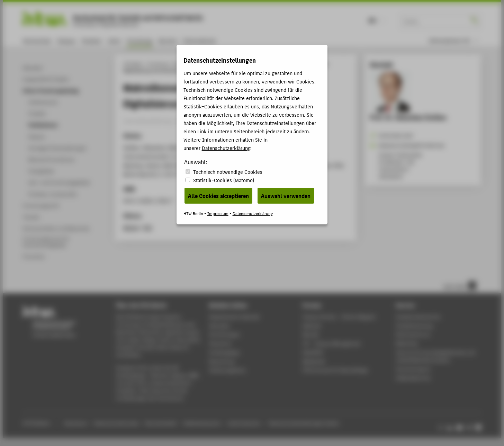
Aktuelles (219, 326)
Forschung (139, 41)
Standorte (220, 343)
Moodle (311, 334)
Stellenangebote (227, 370)
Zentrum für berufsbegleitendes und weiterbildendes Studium (435, 356)
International (199, 41)
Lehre (114, 41)
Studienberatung (414, 326)
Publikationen (240, 64)
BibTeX (131, 227)
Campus (66, 41)
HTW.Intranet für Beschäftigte (335, 370)
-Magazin (339, 317)
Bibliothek (407, 343)
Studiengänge (224, 352)
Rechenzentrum (413, 334)
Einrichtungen (224, 334)
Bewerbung (222, 361)
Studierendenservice (418, 317)
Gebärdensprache (202, 423)
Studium (92, 41)
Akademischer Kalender (235, 317)
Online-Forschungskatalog (198, 64)
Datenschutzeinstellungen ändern (304, 423)
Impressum (75, 423)
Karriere (168, 41)
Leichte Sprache (244, 423)
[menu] (454, 41)
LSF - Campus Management (332, 343)
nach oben (460, 286)
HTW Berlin (133, 64)
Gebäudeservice (413, 378)
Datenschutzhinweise (116, 423)
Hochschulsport (413, 369)
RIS (148, 227)
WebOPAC (313, 352)
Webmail (312, 326)
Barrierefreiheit (161, 423)
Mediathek (314, 361)
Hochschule (37, 41)
